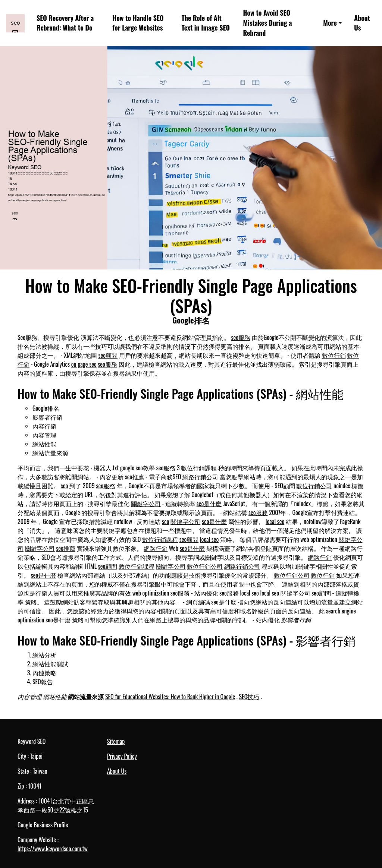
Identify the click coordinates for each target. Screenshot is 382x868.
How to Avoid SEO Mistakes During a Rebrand (268, 23)
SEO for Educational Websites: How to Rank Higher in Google (170, 697)
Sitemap (116, 741)
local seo (275, 521)
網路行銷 (156, 548)
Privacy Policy (122, 756)
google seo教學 (137, 468)
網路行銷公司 (200, 477)
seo (65, 486)
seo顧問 (108, 355)
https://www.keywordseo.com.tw (53, 849)
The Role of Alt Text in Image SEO (206, 23)
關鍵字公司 (146, 504)
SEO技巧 (249, 697)
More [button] (330, 23)
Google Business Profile (43, 825)
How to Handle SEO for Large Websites (138, 23)
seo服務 (241, 337)
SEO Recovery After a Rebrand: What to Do (65, 23)
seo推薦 (135, 477)
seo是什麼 (209, 504)
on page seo (84, 364)
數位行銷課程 (199, 468)
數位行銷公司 (314, 486)
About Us (362, 23)
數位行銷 (334, 355)
